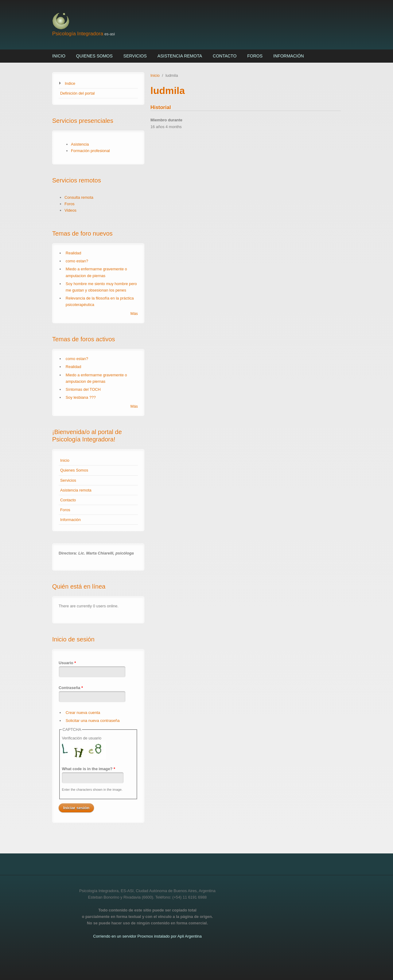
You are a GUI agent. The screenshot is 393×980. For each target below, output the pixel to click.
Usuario (67, 663)
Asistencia (80, 144)
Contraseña (71, 688)
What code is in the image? (88, 769)
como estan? (77, 261)
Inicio (59, 56)
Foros (255, 56)
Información (289, 56)
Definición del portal (77, 93)
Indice (70, 83)
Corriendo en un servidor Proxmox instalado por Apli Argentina (147, 936)
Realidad (74, 253)
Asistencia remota (180, 56)
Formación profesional (90, 151)
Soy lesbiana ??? (81, 397)
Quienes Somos (94, 56)
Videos (70, 210)
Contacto (225, 56)
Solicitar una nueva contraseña (93, 721)
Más (134, 314)
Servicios (135, 56)
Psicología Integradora (78, 34)
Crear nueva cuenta (83, 713)
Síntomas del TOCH (83, 389)
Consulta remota (79, 197)
